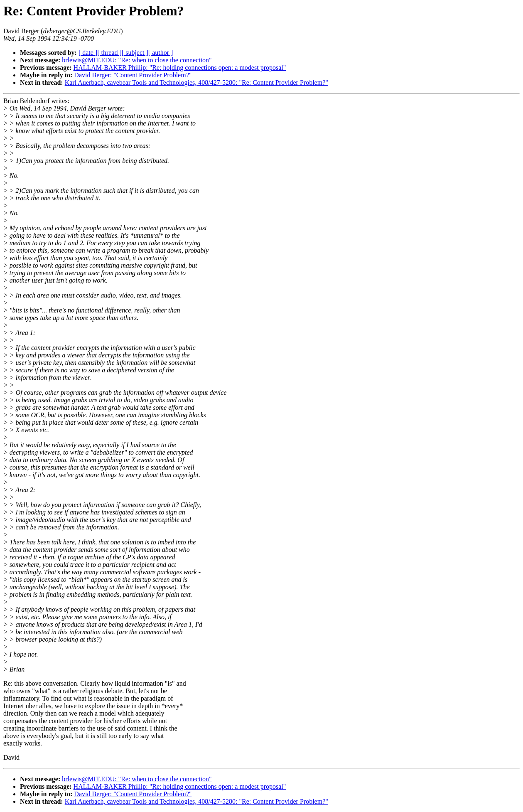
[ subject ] (135, 53)
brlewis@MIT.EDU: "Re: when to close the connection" (137, 60)
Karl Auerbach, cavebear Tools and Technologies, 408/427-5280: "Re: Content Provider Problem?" (196, 82)
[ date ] (88, 53)
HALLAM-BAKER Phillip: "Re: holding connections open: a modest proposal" (180, 68)
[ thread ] (109, 53)
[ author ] (161, 53)
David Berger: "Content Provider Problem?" (133, 75)
